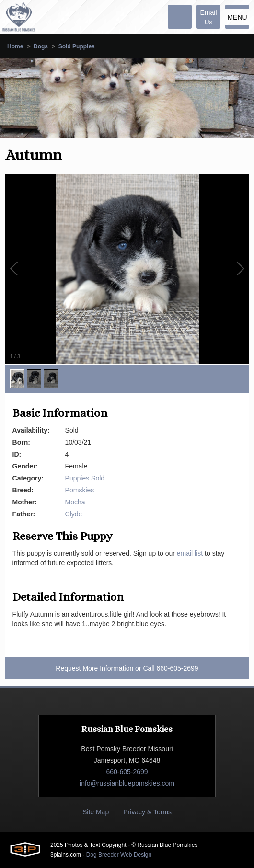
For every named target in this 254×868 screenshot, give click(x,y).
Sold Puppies (77, 46)
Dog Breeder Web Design (119, 855)
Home (15, 46)
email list (190, 553)
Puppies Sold (85, 478)
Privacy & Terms (147, 812)
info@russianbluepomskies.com (127, 783)
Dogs (41, 46)
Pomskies (80, 490)
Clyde (74, 514)
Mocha (75, 502)
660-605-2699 (177, 668)
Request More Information (94, 668)
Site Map (96, 812)
